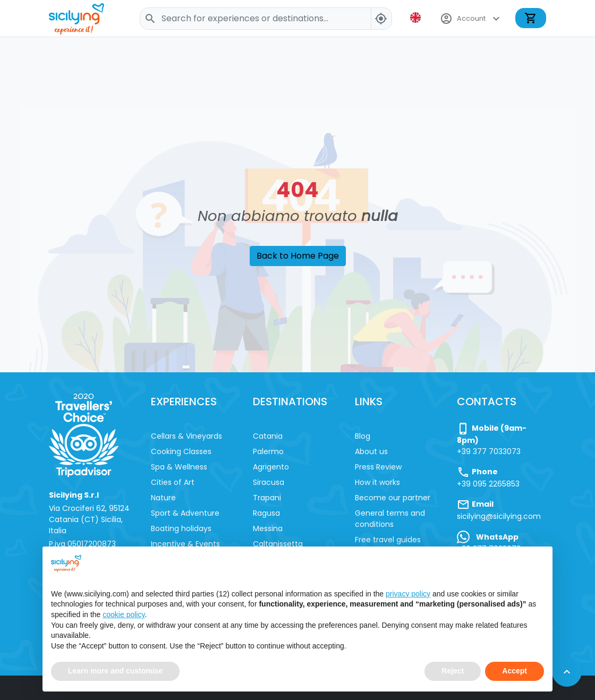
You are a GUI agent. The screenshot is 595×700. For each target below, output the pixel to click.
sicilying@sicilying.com (499, 516)
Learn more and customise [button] (115, 671)
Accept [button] (515, 671)
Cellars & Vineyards (186, 436)
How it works (377, 482)
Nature (163, 498)
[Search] (266, 19)
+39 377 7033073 (489, 451)
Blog (363, 436)
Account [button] (471, 19)
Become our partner (393, 498)
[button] (416, 18)
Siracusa (269, 482)
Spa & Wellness (179, 467)
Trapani (267, 498)
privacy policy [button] (408, 594)
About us (371, 451)
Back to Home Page (298, 256)
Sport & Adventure (185, 513)
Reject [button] (453, 671)
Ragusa (266, 513)
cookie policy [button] (124, 614)
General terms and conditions (390, 519)
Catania (268, 436)
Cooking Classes (181, 451)
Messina (268, 528)
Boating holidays (181, 528)
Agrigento (271, 467)
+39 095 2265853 (488, 484)
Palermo (268, 451)
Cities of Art (173, 482)
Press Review (378, 467)
